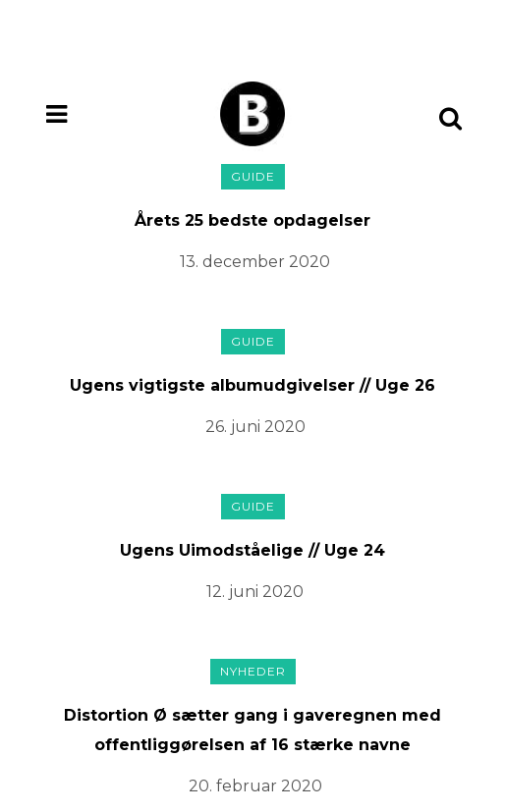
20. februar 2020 (255, 786)
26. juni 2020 (255, 427)
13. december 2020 (255, 262)
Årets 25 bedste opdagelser (252, 220)
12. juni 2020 (255, 592)
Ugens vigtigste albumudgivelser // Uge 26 (252, 385)
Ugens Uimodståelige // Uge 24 (252, 550)
